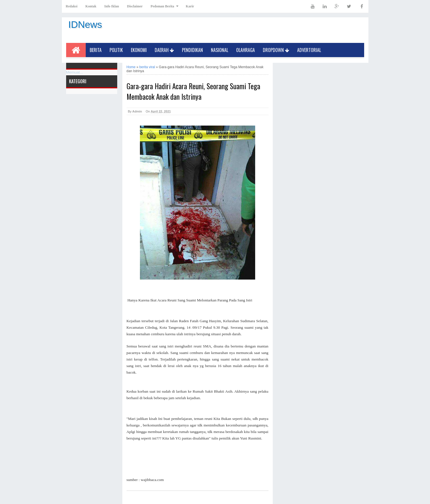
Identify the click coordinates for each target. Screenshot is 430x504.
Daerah (164, 50)
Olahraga (246, 50)
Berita (96, 50)
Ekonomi (139, 50)
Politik (116, 50)
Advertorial (309, 50)
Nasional (220, 50)
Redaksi (72, 6)
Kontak (91, 6)
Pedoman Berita (162, 6)
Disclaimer (135, 6)
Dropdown (276, 50)
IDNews (85, 24)
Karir (190, 6)
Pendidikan (192, 50)
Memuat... (75, 72)
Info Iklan (112, 6)
